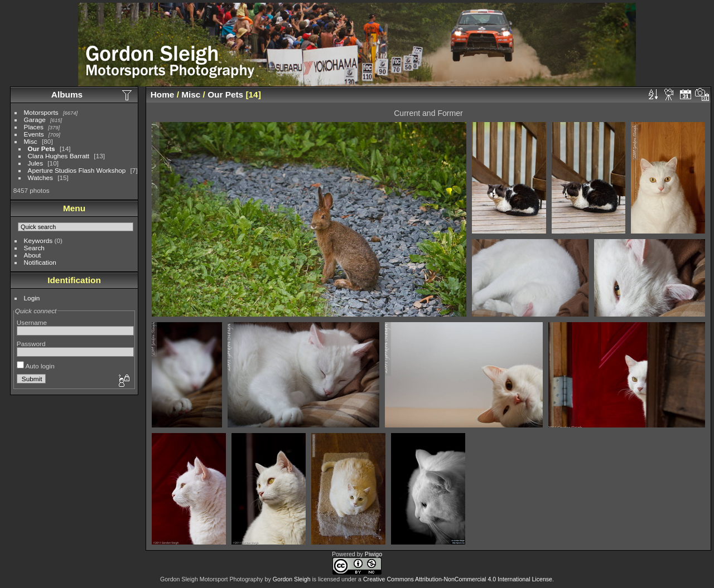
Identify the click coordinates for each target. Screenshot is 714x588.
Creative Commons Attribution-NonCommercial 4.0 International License (458, 579)
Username (32, 322)
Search (34, 248)
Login (32, 298)
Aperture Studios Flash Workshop (77, 170)
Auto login (36, 366)
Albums (67, 94)
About (33, 255)
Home (163, 94)
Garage (35, 120)
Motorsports (41, 112)
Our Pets (42, 149)
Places (34, 127)
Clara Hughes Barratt (59, 156)
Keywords (38, 240)
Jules (35, 163)
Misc (31, 141)
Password (31, 344)
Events (34, 134)
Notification (40, 262)
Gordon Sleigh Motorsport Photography (212, 579)
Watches (40, 178)
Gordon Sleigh (292, 579)
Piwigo (373, 554)
